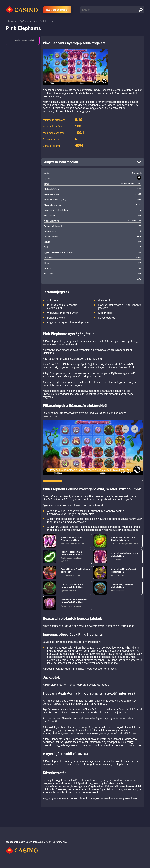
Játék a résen (55, 300)
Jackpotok (104, 300)
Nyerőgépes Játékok (57, 10)
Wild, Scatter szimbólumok (63, 313)
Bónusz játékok (56, 318)
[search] (141, 10)
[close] (139, 279)
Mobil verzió (105, 313)
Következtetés (107, 318)
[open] (93, 162)
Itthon (9, 21)
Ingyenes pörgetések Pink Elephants (68, 322)
